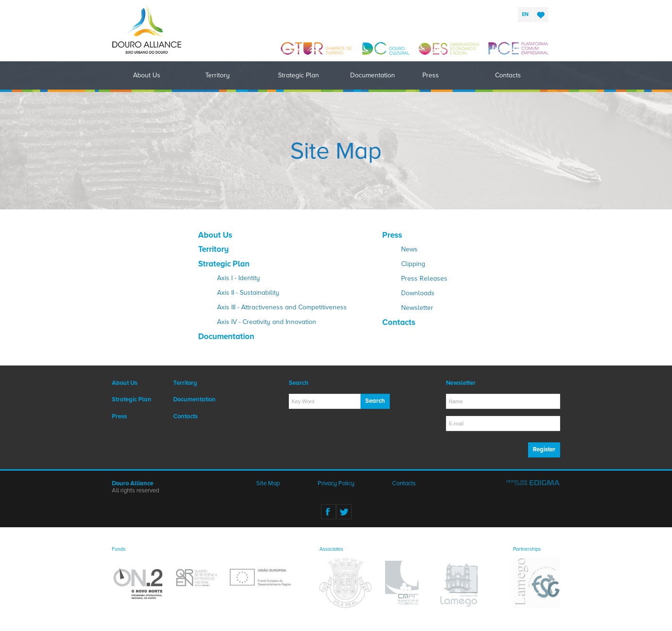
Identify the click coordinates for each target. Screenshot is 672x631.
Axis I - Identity (239, 278)
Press (431, 75)
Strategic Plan (298, 75)
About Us (147, 75)
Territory (218, 75)
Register (544, 449)
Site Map (268, 483)
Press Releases (424, 278)
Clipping (413, 264)
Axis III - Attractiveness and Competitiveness (282, 307)
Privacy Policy (336, 483)
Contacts (508, 75)
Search (375, 401)
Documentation (373, 75)
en (525, 14)
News (409, 249)
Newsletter (417, 308)
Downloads (418, 293)
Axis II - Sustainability (248, 293)
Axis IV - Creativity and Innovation (267, 322)
